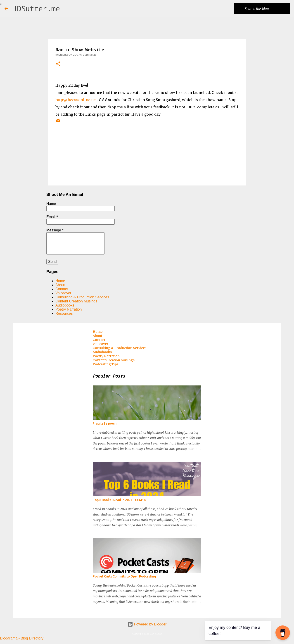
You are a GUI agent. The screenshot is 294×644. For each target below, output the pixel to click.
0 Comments (88, 55)
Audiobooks (65, 305)
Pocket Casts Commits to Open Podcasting (124, 576)
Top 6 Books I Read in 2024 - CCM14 (119, 500)
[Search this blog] (267, 9)
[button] (58, 64)
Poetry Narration (69, 309)
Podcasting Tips (106, 364)
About (60, 285)
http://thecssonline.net (76, 100)
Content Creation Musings (76, 301)
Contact (62, 289)
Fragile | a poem (105, 423)
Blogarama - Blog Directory (22, 638)
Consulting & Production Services (82, 297)
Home (60, 281)
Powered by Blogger (147, 624)
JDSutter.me (36, 8)
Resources (64, 313)
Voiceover (63, 293)
